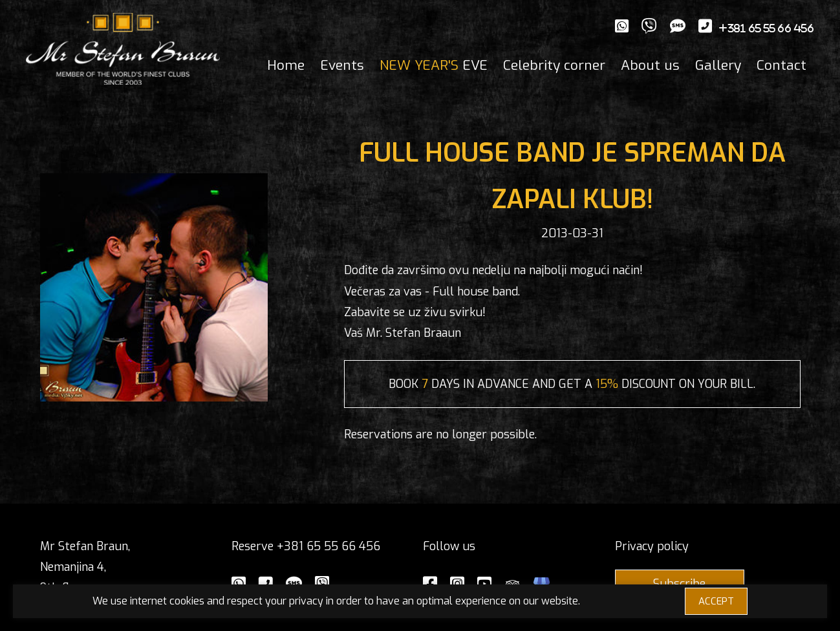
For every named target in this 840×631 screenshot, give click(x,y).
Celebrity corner (554, 65)
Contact (781, 65)
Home (286, 65)
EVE (434, 65)
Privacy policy (652, 546)
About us (650, 65)
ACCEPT (716, 601)
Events (342, 65)
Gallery (718, 65)
